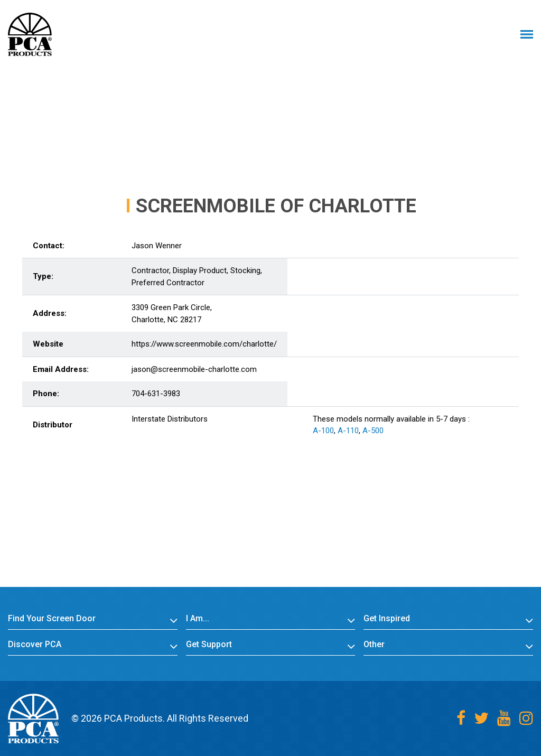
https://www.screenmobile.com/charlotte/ (204, 344)
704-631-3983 (156, 394)
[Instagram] (526, 718)
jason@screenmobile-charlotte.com (194, 369)
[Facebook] (461, 718)
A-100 (323, 431)
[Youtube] (504, 718)
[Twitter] (481, 718)
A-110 (348, 431)
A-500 (373, 431)
